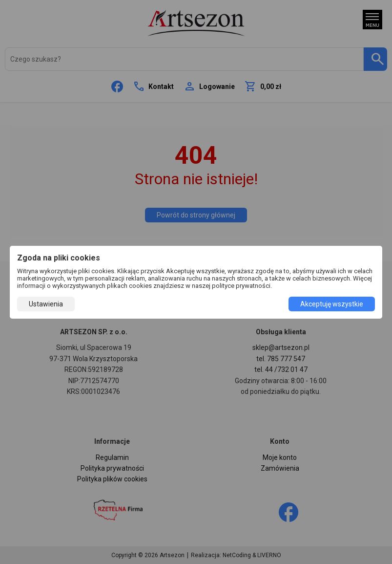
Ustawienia (46, 304)
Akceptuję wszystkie (332, 304)
